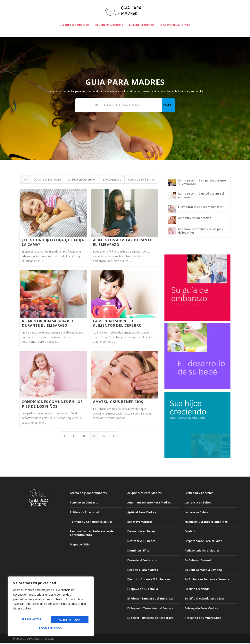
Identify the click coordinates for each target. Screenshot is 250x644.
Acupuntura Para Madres (144, 494)
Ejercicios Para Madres (143, 571)
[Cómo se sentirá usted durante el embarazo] (172, 197)
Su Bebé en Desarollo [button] (81, 180)
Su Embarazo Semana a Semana (207, 580)
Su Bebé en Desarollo (109, 26)
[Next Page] (113, 436)
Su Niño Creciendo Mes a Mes (205, 599)
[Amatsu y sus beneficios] (172, 221)
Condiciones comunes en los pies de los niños (52, 405)
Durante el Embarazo (74, 26)
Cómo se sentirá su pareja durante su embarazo (202, 183)
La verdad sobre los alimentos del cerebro (117, 324)
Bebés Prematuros (140, 523)
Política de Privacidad (84, 513)
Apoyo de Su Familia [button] (141, 180)
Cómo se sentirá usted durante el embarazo (201, 196)
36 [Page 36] (94, 436)
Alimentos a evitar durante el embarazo (123, 243)
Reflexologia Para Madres (202, 551)
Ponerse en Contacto (84, 503)
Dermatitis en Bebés (141, 532)
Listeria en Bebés (196, 513)
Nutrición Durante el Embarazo (206, 523)
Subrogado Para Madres (201, 609)
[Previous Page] (64, 436)
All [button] (25, 180)
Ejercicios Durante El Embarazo (149, 580)
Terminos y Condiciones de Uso (91, 523)
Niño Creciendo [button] (112, 180)
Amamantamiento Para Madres (149, 503)
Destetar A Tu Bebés (141, 542)
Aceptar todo (51, 628)
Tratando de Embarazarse (203, 619)
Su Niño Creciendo (142, 26)
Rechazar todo (68, 621)
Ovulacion (192, 532)
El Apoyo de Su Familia (175, 26)
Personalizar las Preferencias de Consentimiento (92, 534)
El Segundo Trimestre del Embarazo (152, 609)
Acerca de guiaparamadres (88, 494)
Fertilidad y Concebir (199, 494)
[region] (51, 608)
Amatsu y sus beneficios (118, 402)
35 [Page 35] (84, 436)
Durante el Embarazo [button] (47, 180)
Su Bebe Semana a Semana (203, 571)
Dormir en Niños (138, 551)
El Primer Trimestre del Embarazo (150, 599)
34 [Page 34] (74, 436)
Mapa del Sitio (80, 545)
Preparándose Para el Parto (204, 542)
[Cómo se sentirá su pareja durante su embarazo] (172, 184)
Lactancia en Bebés (198, 503)
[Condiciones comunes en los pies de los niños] (172, 232)
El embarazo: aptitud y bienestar (201, 208)
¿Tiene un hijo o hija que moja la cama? (53, 243)
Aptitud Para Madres (142, 513)
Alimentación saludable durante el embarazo (48, 324)
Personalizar (30, 621)
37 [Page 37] (104, 436)
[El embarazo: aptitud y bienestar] (172, 210)
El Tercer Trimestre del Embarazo (150, 619)
